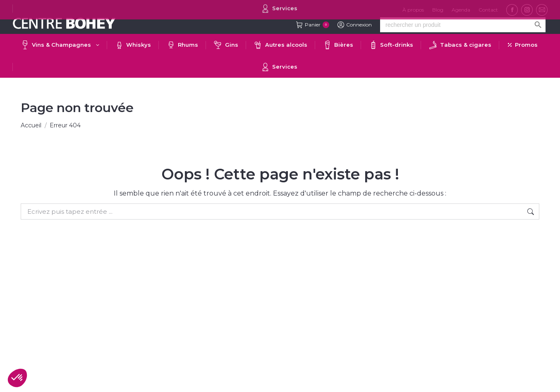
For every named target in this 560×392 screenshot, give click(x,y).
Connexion (355, 25)
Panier (313, 25)
